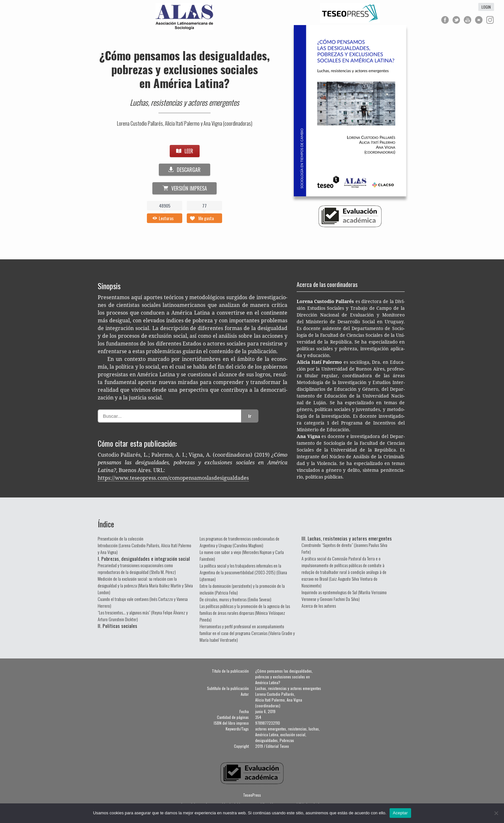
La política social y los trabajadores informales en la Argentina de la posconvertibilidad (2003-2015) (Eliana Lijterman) (243, 572)
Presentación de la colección (121, 538)
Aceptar (400, 813)
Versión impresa (185, 188)
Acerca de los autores (319, 606)
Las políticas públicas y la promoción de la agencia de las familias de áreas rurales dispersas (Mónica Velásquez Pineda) (245, 613)
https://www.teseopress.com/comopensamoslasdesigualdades (173, 478)
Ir (250, 416)
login (486, 7)
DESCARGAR (184, 170)
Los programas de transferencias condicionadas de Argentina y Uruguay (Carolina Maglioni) (239, 542)
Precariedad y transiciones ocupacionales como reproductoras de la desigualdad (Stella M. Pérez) (137, 568)
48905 (165, 206)
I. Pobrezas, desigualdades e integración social (144, 559)
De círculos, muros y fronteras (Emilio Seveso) (235, 599)
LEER (185, 151)
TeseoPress (252, 795)
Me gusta (206, 218)
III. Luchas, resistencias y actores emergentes (347, 538)
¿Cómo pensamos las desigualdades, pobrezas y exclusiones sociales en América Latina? (184, 69)
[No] (496, 813)
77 (204, 206)
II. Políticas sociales (117, 626)
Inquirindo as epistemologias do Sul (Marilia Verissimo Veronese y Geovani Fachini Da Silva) (344, 595)
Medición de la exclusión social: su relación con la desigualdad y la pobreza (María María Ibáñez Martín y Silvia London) (145, 585)
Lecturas (166, 218)
